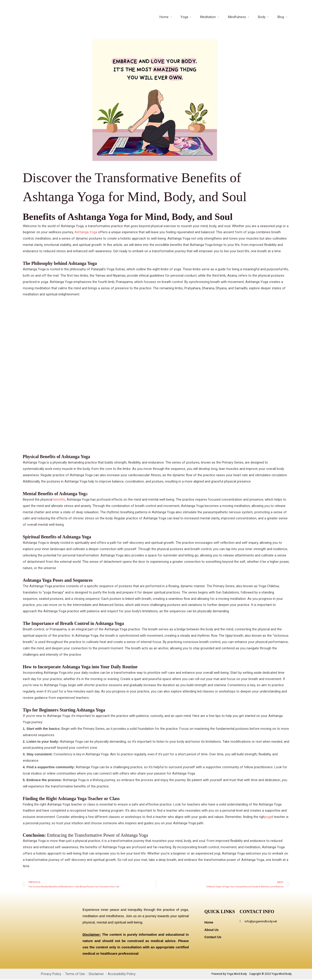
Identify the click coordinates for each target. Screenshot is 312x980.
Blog (282, 20)
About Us (212, 931)
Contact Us (213, 938)
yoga (268, 817)
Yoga (195, 20)
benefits (59, 499)
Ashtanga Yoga (86, 232)
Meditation (216, 20)
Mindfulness (243, 20)
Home (176, 20)
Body (265, 20)
